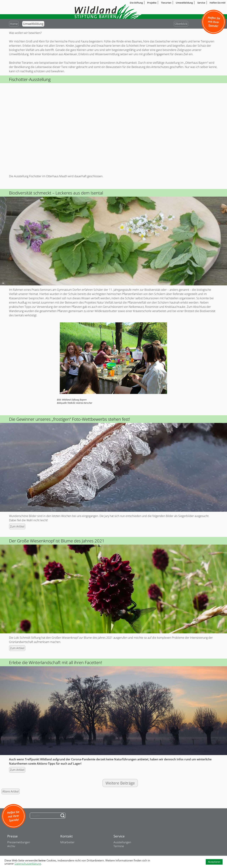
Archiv (11, 846)
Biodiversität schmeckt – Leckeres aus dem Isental (56, 193)
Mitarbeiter (67, 842)
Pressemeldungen (19, 842)
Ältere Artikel (11, 791)
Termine (119, 846)
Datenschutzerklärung (28, 864)
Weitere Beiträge (120, 783)
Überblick (181, 24)
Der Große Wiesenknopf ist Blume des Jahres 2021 (57, 541)
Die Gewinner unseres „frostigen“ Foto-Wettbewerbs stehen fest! (70, 419)
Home (14, 24)
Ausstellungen (122, 842)
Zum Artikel (17, 526)
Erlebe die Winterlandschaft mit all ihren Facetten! (56, 662)
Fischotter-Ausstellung (30, 79)
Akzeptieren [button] (214, 862)
